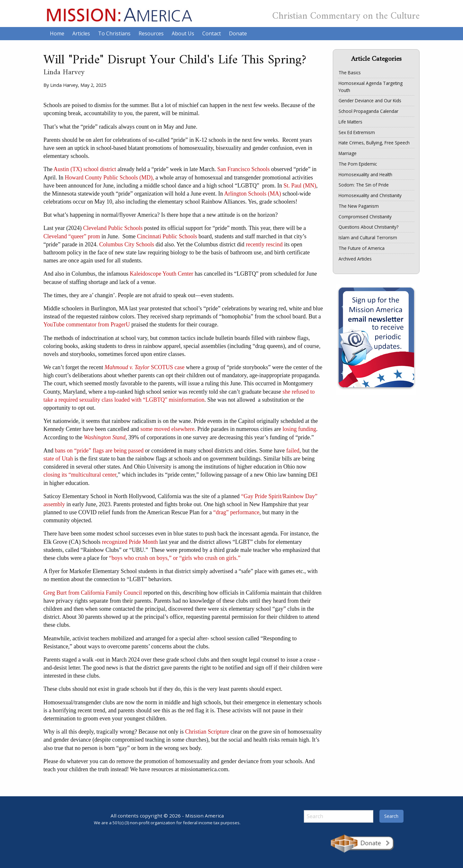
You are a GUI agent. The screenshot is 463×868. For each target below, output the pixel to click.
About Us (183, 33)
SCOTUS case (145, 367)
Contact (212, 33)
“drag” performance (236, 512)
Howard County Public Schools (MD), (110, 178)
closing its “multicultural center (80, 475)
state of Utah (58, 459)
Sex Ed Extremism (357, 132)
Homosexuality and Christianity (370, 195)
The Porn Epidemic (358, 164)
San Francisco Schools (244, 169)
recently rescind (264, 244)
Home (57, 33)
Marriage (348, 153)
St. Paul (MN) (300, 186)
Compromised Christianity (365, 217)
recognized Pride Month (130, 542)
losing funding (300, 429)
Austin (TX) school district (85, 169)
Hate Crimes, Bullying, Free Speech (374, 143)
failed (293, 451)
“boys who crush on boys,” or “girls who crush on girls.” (175, 558)
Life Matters (350, 122)
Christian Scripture (207, 732)
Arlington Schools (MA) (253, 194)
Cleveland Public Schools (113, 228)
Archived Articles (355, 259)
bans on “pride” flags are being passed (99, 451)
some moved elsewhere (168, 429)
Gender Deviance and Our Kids (370, 101)
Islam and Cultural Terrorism (368, 238)
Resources (151, 33)
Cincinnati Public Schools (167, 236)
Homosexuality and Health (365, 174)
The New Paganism (359, 206)
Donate (238, 33)
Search (391, 816)
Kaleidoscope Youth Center (162, 274)
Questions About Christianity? (368, 227)
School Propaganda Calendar (368, 111)
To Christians (114, 33)
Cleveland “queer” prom (72, 236)
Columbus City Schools (127, 244)
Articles (81, 33)
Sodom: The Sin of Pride (364, 185)
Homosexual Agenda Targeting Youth (371, 87)
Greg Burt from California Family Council (93, 593)
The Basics (350, 73)
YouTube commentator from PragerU (87, 324)
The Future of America (362, 248)
